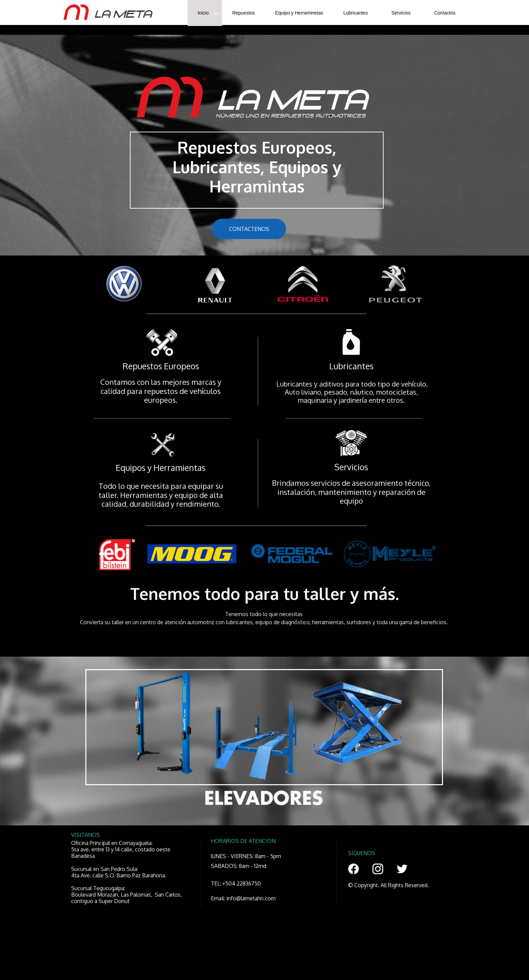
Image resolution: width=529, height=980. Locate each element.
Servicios (351, 467)
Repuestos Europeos (161, 366)
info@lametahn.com (251, 898)
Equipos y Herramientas (161, 468)
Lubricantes (351, 366)
